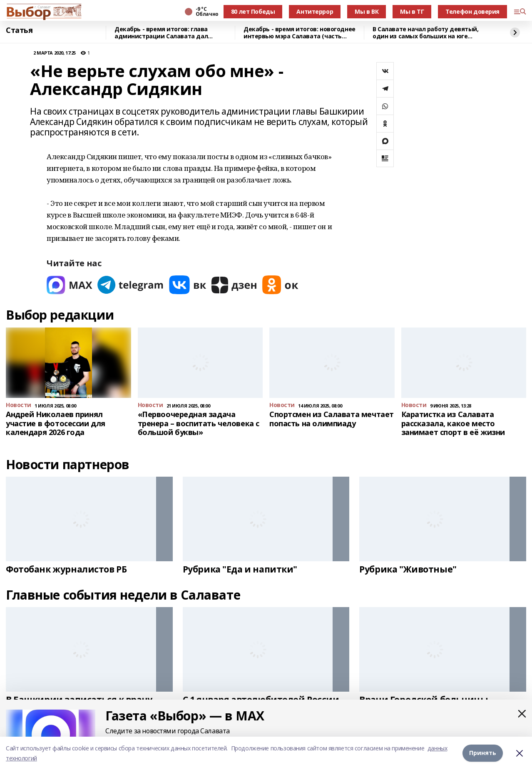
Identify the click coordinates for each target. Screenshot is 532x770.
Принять (483, 753)
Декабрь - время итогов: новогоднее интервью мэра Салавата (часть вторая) (300, 33)
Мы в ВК (367, 11)
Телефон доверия (472, 11)
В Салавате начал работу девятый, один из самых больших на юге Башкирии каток (426, 33)
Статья (19, 30)
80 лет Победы (253, 11)
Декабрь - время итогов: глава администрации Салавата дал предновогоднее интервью (161, 33)
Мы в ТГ (412, 11)
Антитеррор (315, 11)
